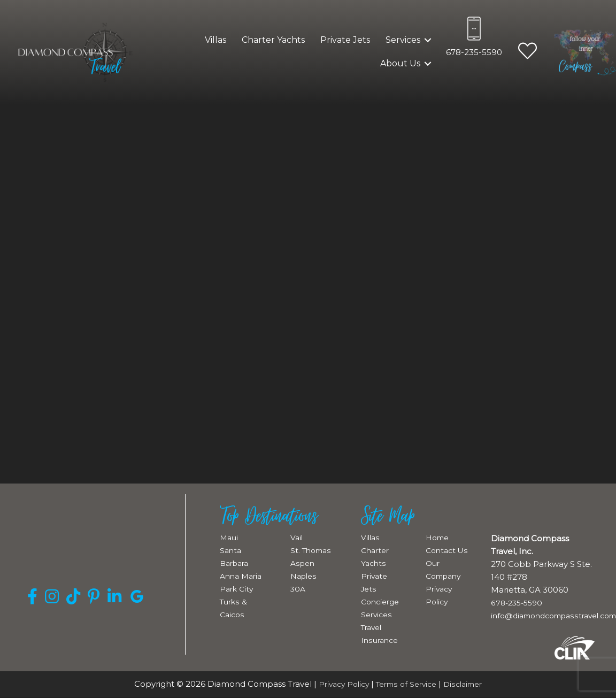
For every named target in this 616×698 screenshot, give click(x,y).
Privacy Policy (339, 684)
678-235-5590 (474, 52)
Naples (305, 576)
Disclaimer (468, 684)
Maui (230, 537)
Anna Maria (243, 576)
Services (403, 40)
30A (298, 589)
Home (439, 537)
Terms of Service (407, 684)
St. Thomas (313, 550)
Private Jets (345, 40)
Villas (215, 40)
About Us (400, 63)
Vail (297, 537)
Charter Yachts (273, 40)
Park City (237, 589)
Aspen (303, 563)
